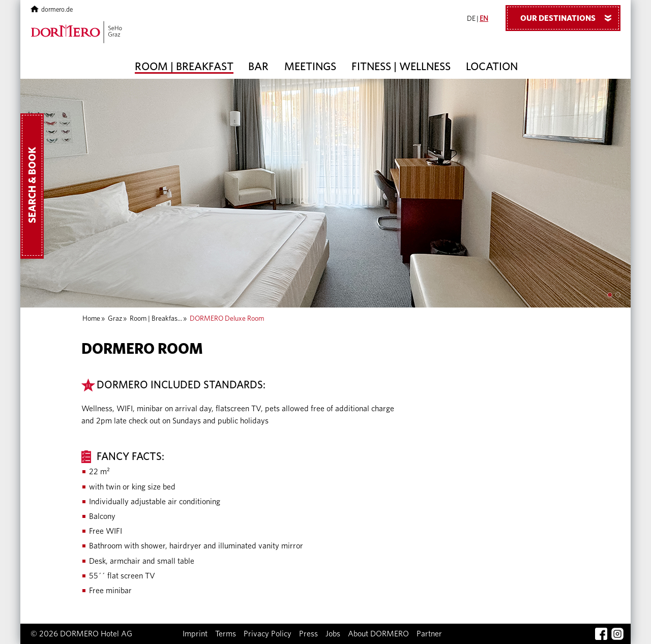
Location (492, 67)
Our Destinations (570, 18)
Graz (115, 319)
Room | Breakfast (184, 67)
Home (91, 319)
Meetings (310, 67)
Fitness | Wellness (401, 67)
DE (471, 19)
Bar (258, 67)
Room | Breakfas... (156, 319)
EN (484, 19)
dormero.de (52, 10)
